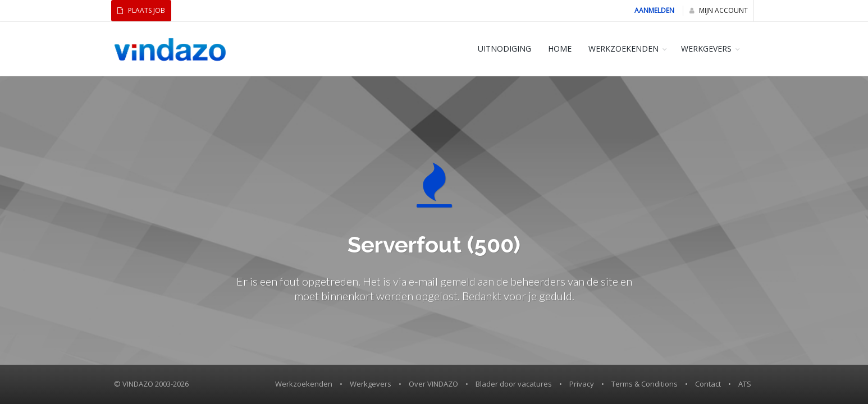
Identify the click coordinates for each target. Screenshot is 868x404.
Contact (708, 384)
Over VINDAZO (433, 384)
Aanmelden (654, 10)
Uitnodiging (504, 49)
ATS (745, 384)
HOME (560, 49)
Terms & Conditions (645, 384)
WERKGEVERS (706, 49)
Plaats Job (141, 10)
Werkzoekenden (304, 384)
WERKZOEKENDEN (623, 49)
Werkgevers (371, 384)
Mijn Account (719, 10)
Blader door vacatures (514, 384)
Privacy (582, 384)
